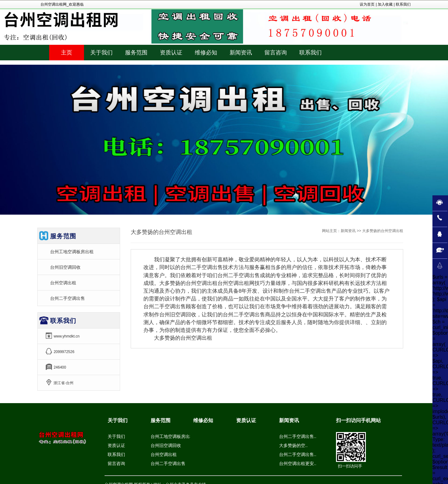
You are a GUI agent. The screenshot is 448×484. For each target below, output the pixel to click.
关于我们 (118, 420)
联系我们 (403, 4)
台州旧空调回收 (65, 267)
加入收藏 (385, 4)
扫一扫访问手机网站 (358, 420)
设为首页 (367, 4)
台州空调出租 (63, 283)
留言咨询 (116, 463)
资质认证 (116, 445)
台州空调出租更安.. (298, 463)
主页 (67, 53)
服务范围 (161, 420)
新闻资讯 (348, 231)
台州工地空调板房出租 (72, 252)
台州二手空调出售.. (298, 436)
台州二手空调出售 (68, 298)
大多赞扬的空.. (293, 445)
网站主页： (331, 231)
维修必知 (203, 420)
